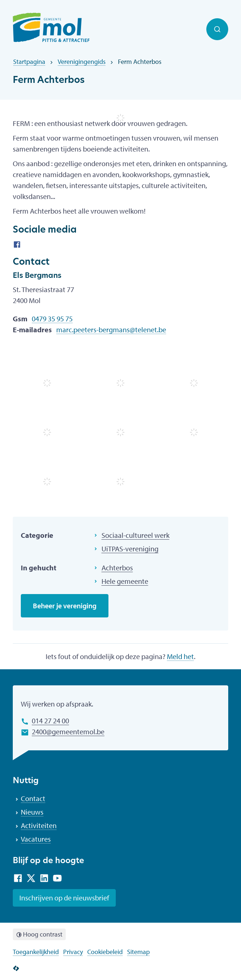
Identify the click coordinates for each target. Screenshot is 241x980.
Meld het (180, 656)
